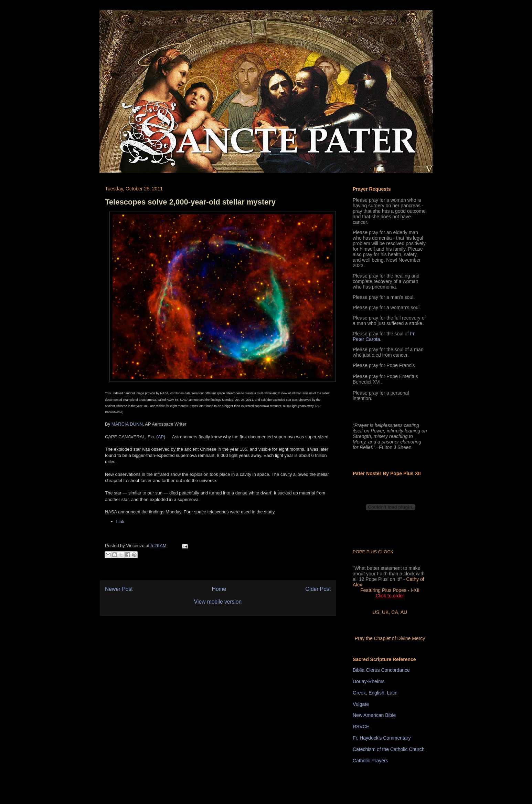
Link (120, 521)
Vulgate (361, 704)
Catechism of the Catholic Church (389, 749)
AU (404, 612)
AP (161, 437)
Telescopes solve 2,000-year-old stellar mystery (190, 202)
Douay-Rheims (369, 681)
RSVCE (361, 727)
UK (385, 612)
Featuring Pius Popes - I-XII (390, 590)
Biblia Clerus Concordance (381, 670)
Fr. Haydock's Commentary (382, 738)
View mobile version (218, 602)
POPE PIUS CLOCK (373, 552)
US (376, 612)
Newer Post (119, 589)
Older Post (318, 589)
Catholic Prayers (370, 761)
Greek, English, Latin (375, 693)
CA (395, 612)
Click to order (390, 596)
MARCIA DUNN (127, 424)
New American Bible (374, 715)
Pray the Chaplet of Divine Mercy (390, 638)
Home (219, 589)
